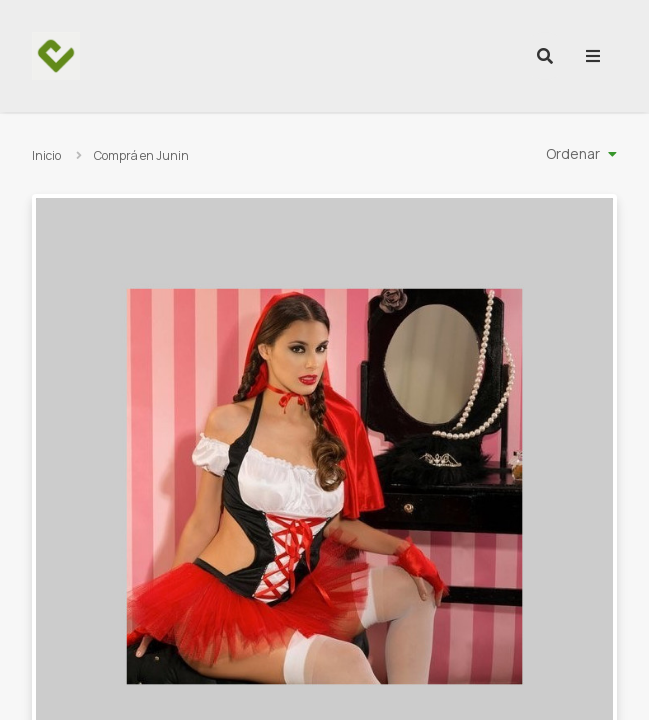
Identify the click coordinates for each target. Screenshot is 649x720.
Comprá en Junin (141, 155)
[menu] (593, 56)
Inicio (46, 155)
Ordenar (573, 153)
